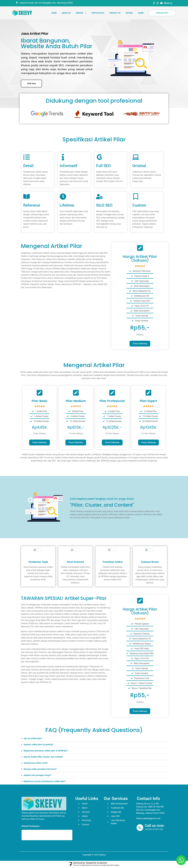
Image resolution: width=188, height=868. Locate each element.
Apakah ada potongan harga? (37, 775)
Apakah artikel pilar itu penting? (39, 745)
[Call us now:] (140, 828)
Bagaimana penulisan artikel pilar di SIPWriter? (46, 751)
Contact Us (115, 13)
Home (54, 13)
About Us (66, 13)
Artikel (129, 13)
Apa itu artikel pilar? (33, 738)
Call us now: (155, 826)
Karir (141, 13)
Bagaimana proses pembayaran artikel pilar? (45, 781)
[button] (94, 739)
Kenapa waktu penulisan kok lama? (40, 769)
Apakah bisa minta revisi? (36, 763)
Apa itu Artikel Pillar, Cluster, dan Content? (43, 757)
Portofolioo (98, 13)
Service (81, 13)
